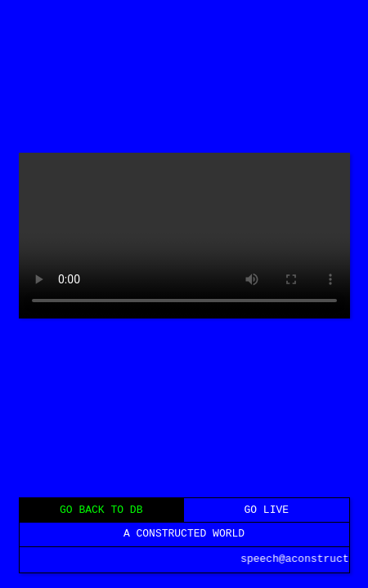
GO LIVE (266, 509)
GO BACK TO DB (101, 509)
